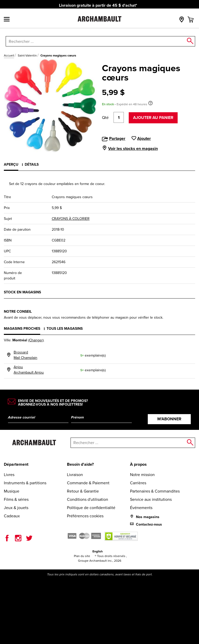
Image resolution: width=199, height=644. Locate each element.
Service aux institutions (151, 499)
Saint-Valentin (27, 55)
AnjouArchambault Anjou (29, 370)
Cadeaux (12, 516)
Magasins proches (22, 329)
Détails (32, 164)
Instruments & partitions (25, 483)
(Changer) (36, 340)
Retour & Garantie (83, 491)
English (98, 551)
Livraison (75, 475)
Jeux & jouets (16, 508)
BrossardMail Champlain (25, 355)
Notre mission (142, 475)
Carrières (138, 483)
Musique (12, 491)
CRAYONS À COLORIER (71, 219)
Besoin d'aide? (80, 464)
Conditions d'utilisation (88, 499)
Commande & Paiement (88, 483)
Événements (141, 508)
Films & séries (16, 499)
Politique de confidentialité (91, 508)
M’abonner (169, 419)
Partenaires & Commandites (155, 491)
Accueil (9, 55)
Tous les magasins (65, 329)
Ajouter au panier (153, 118)
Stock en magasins (22, 292)
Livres (9, 475)
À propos (138, 464)
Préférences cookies (85, 516)
